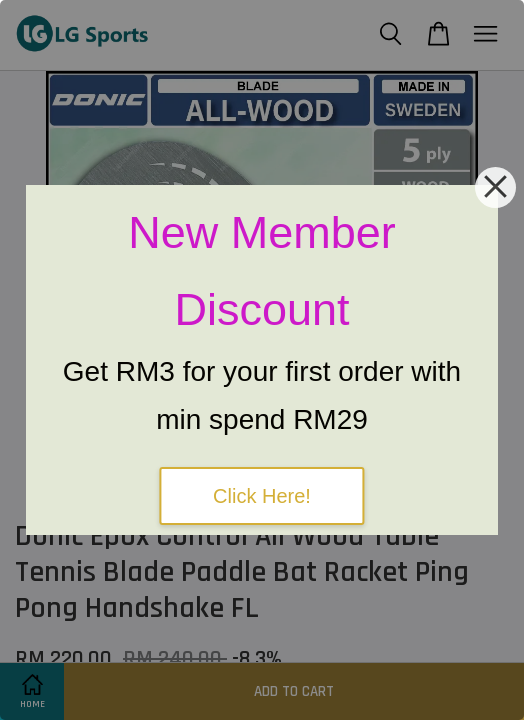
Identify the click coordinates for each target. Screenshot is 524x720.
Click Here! (262, 496)
